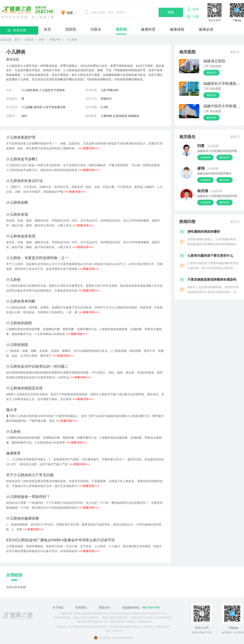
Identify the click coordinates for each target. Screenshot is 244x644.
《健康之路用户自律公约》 (90, 622)
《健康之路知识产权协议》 (122, 622)
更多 (235, 52)
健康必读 (206, 29)
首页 (47, 29)
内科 (41, 40)
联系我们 (81, 607)
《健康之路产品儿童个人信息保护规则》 (152, 618)
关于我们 (58, 607)
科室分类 (17, 30)
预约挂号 (211, 73)
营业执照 (61, 627)
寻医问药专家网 (16, 587)
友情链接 (14, 575)
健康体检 (177, 29)
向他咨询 (205, 157)
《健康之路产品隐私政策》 (115, 618)
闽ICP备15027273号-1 (155, 614)
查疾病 (121, 29)
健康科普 (148, 29)
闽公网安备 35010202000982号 (113, 638)
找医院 (71, 29)
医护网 (27, 12)
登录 (193, 9)
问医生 (96, 29)
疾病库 (29, 40)
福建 (70, 13)
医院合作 (105, 607)
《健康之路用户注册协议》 (86, 618)
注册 (193, 16)
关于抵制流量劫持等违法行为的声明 (88, 627)
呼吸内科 (55, 40)
